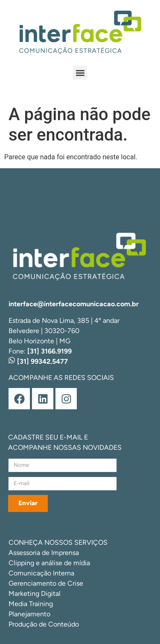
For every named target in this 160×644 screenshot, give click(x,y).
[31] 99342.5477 (38, 361)
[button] (80, 73)
